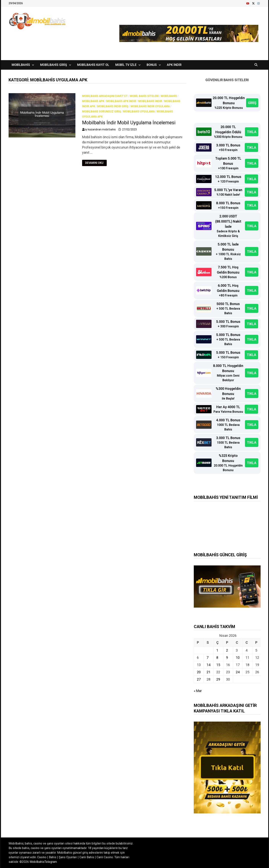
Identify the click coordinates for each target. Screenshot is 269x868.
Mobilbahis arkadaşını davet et (105, 96)
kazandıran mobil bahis (102, 129)
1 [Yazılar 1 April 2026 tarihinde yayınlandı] (217, 650)
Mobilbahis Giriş (54, 65)
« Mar (198, 691)
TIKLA (252, 132)
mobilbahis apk (93, 101)
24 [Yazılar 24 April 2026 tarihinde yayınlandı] (238, 672)
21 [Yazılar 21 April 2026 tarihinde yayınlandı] (208, 672)
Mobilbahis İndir (150, 101)
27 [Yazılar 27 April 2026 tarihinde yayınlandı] (199, 679)
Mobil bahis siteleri (144, 96)
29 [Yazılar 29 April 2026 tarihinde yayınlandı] (218, 679)
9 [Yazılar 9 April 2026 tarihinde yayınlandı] (227, 658)
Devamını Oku (94, 163)
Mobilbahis (21, 65)
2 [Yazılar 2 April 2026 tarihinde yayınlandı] (227, 650)
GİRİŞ (252, 103)
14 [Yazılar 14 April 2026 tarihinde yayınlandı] (208, 665)
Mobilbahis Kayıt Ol (93, 65)
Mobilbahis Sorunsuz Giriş (102, 111)
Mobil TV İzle (126, 65)
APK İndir (174, 65)
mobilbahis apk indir (121, 101)
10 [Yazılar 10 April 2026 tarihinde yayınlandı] (238, 658)
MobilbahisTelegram (43, 862)
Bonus (152, 65)
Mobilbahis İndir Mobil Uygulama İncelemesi (129, 123)
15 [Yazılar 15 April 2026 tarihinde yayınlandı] (218, 665)
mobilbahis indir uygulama (150, 106)
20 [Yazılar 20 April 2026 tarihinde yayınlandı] (199, 672)
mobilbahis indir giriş (113, 106)
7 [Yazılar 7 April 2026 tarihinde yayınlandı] (208, 658)
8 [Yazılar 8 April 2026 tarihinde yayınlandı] (217, 658)
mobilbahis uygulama (139, 111)
